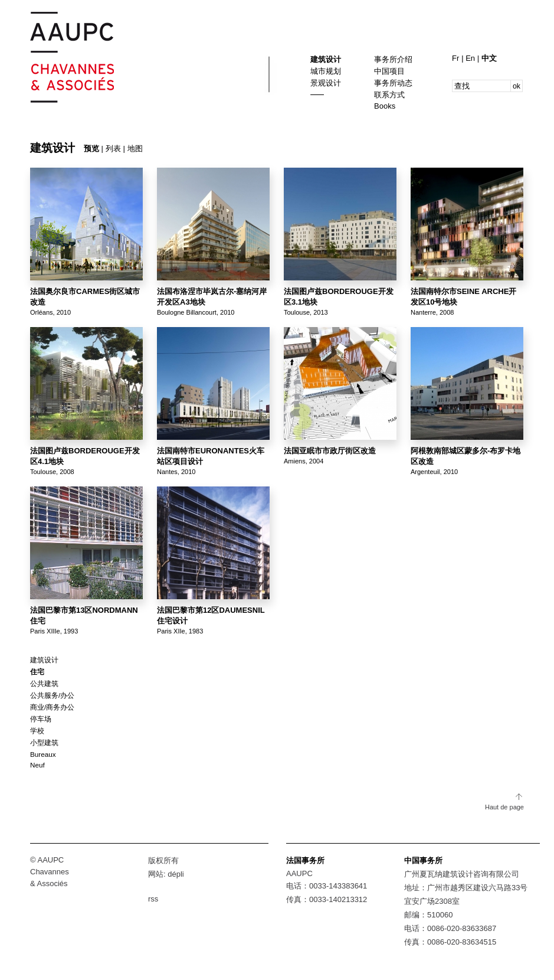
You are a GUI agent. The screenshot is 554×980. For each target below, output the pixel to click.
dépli (176, 874)
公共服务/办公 (52, 695)
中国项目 (389, 71)
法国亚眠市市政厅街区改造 (330, 451)
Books (385, 106)
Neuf (37, 765)
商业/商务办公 (52, 707)
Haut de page (504, 807)
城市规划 (326, 71)
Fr (457, 58)
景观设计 (326, 83)
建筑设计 (326, 59)
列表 (113, 148)
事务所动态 (393, 83)
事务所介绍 (393, 59)
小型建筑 (44, 742)
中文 (489, 58)
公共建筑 (44, 683)
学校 (37, 731)
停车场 (41, 719)
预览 (91, 148)
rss (153, 899)
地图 (135, 148)
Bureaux (43, 754)
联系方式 (389, 95)
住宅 (37, 672)
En (471, 58)
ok (517, 86)
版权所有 (163, 860)
